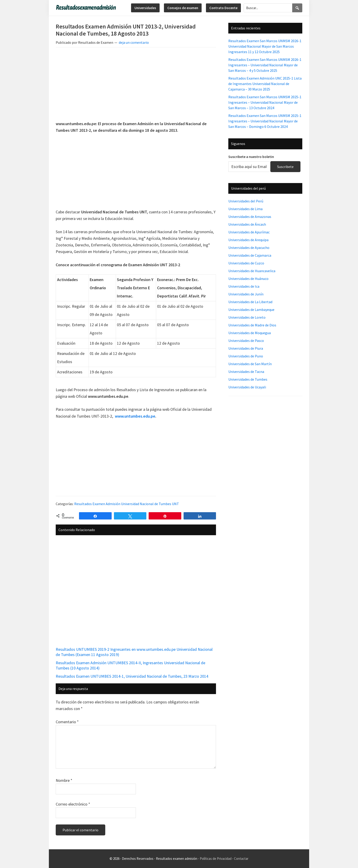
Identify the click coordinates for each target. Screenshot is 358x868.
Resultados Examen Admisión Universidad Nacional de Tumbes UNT (127, 504)
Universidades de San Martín (250, 364)
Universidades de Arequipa (248, 240)
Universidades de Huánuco (248, 279)
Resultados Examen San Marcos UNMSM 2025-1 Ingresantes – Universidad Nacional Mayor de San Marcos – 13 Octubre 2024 (265, 102)
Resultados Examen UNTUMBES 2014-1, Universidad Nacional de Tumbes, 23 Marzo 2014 (132, 676)
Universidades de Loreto (247, 317)
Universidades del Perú (246, 201)
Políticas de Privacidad (216, 859)
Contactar (241, 859)
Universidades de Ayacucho (249, 248)
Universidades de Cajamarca (250, 255)
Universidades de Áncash (247, 224)
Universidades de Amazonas (250, 217)
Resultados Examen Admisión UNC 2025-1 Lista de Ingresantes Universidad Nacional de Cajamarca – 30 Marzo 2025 (265, 84)
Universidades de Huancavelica (252, 271)
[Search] (297, 8)
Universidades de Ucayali (247, 387)
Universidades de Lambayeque (251, 310)
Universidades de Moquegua (250, 333)
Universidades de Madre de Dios (252, 325)
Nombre (64, 780)
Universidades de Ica (244, 286)
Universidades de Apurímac (249, 232)
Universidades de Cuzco (246, 263)
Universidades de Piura (246, 348)
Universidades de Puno (246, 356)
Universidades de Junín (246, 294)
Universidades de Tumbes (248, 379)
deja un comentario (134, 42)
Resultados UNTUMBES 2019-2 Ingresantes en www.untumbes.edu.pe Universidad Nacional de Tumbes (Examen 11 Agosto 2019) (134, 652)
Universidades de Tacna (246, 372)
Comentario (67, 722)
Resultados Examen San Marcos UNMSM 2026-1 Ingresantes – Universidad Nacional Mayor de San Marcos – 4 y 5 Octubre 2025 (265, 65)
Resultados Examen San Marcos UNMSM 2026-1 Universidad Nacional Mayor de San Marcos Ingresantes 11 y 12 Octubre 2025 (265, 46)
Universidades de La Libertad (250, 302)
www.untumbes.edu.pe (135, 416)
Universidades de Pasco (246, 341)
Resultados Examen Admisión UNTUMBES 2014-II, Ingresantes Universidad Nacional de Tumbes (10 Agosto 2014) (130, 665)
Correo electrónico (73, 804)
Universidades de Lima (245, 209)
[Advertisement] (136, 85)
